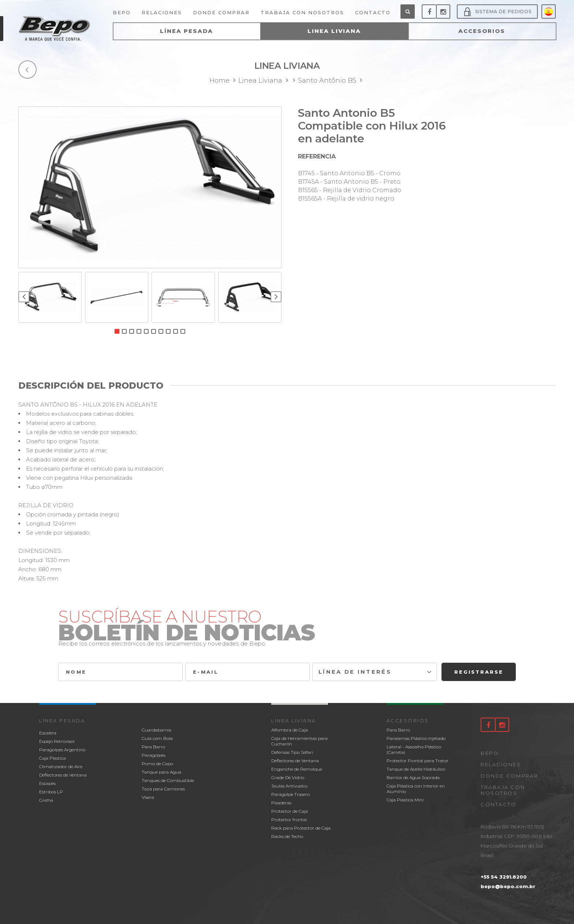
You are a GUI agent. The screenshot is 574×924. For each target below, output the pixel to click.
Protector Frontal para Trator (418, 761)
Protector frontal (289, 820)
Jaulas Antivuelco (289, 786)
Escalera (48, 733)
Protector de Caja (290, 811)
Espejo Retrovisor (57, 741)
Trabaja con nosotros (503, 790)
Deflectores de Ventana (63, 775)
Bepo (490, 753)
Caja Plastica (53, 758)
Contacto (498, 804)
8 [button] (168, 331)
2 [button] (124, 331)
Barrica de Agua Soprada (413, 777)
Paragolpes (154, 755)
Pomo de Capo (157, 764)
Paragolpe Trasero (290, 794)
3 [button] (132, 331)
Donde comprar (510, 776)
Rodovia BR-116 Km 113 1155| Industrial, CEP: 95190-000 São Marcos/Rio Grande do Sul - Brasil (517, 841)
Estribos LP (51, 792)
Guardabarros (156, 730)
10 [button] (183, 331)
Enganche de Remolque (297, 769)
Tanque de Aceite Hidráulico (416, 769)
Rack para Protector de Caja (301, 828)
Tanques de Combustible (168, 780)
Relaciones (501, 764)
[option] (150, 187)
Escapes (47, 783)
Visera (148, 797)
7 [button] (161, 331)
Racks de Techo (287, 836)
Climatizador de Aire (61, 766)
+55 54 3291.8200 (504, 877)
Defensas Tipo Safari (292, 752)
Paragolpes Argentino (62, 750)
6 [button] (154, 331)
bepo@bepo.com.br (508, 886)
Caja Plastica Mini (405, 800)
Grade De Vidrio (288, 777)
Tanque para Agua (161, 772)
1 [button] (117, 331)
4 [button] (139, 331)
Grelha (46, 800)
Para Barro (153, 747)
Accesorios (408, 721)
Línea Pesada (62, 721)
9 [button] (176, 331)
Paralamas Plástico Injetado (416, 738)
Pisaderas (281, 803)
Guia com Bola (157, 738)
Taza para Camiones (163, 789)
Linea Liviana (294, 721)
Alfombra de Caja (290, 730)
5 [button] (146, 331)
